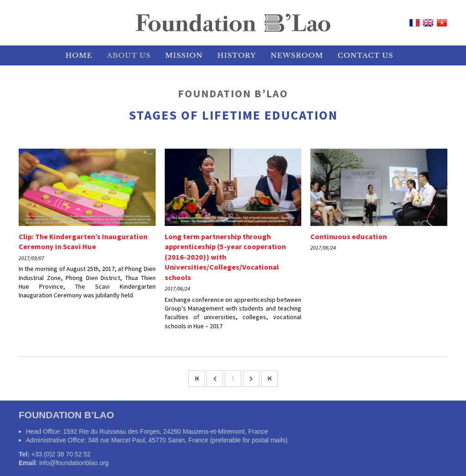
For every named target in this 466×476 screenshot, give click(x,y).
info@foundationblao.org (74, 463)
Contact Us (365, 55)
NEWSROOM (297, 55)
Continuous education (349, 236)
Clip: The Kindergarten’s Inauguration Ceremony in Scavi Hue (83, 242)
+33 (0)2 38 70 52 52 (61, 454)
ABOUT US (129, 55)
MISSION (184, 55)
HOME (79, 55)
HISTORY (237, 55)
